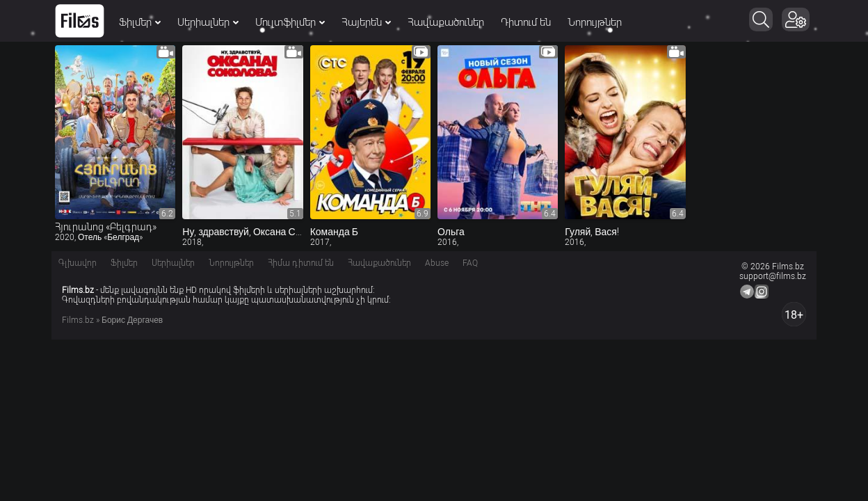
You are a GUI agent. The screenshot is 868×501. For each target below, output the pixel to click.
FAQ (470, 263)
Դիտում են (526, 22)
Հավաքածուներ (446, 22)
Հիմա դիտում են (301, 263)
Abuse (437, 263)
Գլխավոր (78, 263)
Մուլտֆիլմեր (290, 22)
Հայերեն (366, 22)
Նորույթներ (595, 22)
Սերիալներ (208, 22)
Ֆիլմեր (140, 22)
